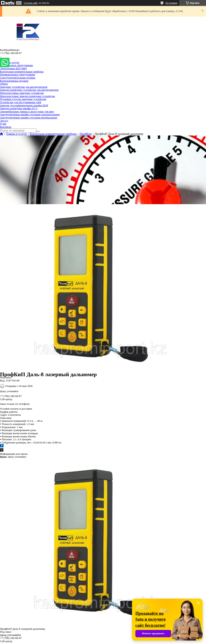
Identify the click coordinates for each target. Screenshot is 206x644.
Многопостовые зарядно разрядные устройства (27, 96)
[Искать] (38, 131)
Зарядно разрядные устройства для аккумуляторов (29, 90)
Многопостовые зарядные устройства (22, 93)
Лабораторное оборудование (17, 65)
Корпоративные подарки (14, 81)
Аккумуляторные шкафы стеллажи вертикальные (29, 118)
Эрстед (4, 121)
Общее (4, 84)
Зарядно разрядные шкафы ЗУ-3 (19, 108)
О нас (3, 124)
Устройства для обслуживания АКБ (21, 102)
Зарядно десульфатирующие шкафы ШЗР (24, 105)
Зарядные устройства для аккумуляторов (24, 87)
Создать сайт (31, 3)
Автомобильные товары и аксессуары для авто (27, 111)
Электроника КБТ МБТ (14, 68)
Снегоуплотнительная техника (18, 78)
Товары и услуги (10, 62)
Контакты (6, 127)
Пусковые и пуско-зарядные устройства (23, 99)
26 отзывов (171, 3)
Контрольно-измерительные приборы (22, 72)
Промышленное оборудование (18, 74)
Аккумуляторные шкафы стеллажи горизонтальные (30, 114)
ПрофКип (86, 134)
